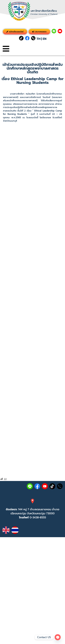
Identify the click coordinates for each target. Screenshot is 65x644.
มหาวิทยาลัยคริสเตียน (44, 11)
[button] (6, 49)
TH (38, 39)
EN (45, 39)
